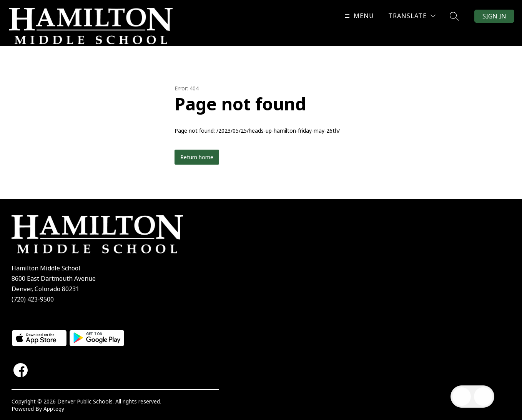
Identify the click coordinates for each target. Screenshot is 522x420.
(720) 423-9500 (33, 299)
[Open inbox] (462, 397)
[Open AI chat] (483, 397)
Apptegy (54, 409)
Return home (197, 157)
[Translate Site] (412, 16)
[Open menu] (358, 16)
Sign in (494, 16)
